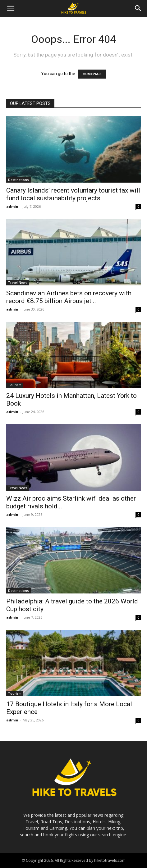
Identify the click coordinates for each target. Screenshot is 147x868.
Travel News (18, 283)
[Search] (138, 8)
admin (12, 206)
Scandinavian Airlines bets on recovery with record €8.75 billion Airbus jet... (69, 297)
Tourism (15, 385)
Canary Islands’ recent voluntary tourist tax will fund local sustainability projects (73, 194)
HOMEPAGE (92, 74)
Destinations (18, 180)
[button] (11, 8)
